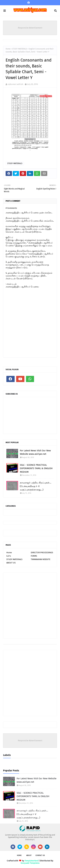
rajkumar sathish (15, 84)
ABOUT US (11, 563)
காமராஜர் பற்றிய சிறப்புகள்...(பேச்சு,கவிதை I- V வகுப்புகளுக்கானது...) (36, 486)
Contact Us (40, 855)
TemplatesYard (31, 861)
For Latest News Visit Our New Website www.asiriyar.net (35, 452)
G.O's (9, 556)
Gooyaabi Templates (30, 863)
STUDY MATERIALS (20, 49)
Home (8, 49)
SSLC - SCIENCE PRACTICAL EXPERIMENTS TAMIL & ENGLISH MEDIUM (36, 468)
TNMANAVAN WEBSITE (41, 559)
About (29, 855)
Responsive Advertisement (30, 28)
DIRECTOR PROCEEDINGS (42, 553)
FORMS (34, 556)
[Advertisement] (30, 606)
